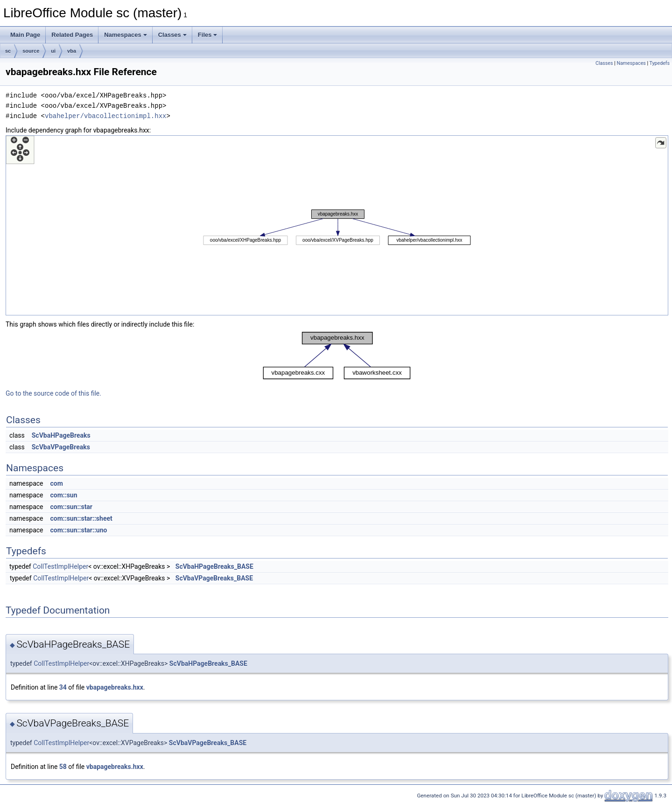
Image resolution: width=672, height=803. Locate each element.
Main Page (25, 35)
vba (72, 51)
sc (8, 51)
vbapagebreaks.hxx (115, 687)
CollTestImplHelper (60, 566)
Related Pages (72, 35)
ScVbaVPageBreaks (61, 447)
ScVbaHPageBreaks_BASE (214, 566)
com (56, 483)
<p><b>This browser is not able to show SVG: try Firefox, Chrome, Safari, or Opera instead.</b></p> (337, 225)
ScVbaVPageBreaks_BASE (214, 578)
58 (63, 767)
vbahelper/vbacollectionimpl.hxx (105, 116)
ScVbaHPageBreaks (61, 435)
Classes (172, 35)
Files (208, 35)
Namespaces (126, 35)
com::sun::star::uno (78, 530)
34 (63, 687)
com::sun (63, 495)
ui (53, 51)
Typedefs (659, 63)
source (31, 51)
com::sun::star (71, 507)
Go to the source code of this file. (53, 393)
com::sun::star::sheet (81, 518)
